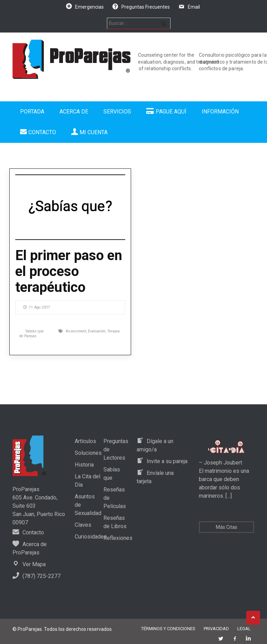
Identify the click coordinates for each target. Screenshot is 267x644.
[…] (228, 496)
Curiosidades (91, 537)
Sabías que (35, 331)
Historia (84, 465)
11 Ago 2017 (37, 307)
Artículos (85, 441)
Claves (83, 525)
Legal (244, 629)
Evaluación (97, 331)
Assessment (76, 331)
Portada (32, 112)
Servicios (117, 112)
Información (220, 112)
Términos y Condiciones (168, 629)
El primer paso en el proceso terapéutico (69, 271)
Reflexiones (118, 538)
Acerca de (74, 112)
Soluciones (88, 453)
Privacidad (216, 629)
